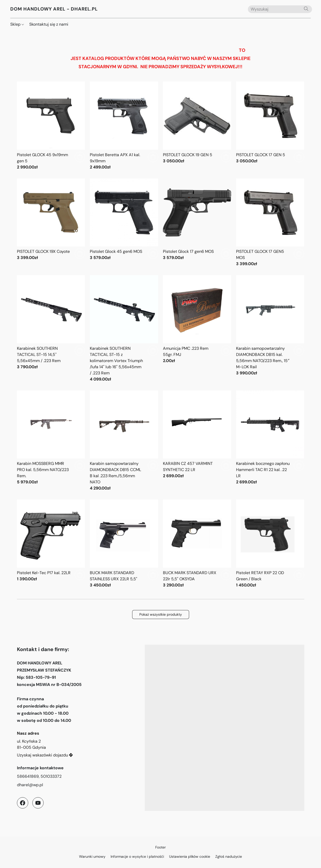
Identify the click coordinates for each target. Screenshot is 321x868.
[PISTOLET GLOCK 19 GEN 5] (197, 126)
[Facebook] (23, 803)
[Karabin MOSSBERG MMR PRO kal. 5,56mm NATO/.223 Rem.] (51, 441)
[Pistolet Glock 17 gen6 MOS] (197, 223)
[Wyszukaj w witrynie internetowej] (306, 9)
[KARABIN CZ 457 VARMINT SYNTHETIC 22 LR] (197, 441)
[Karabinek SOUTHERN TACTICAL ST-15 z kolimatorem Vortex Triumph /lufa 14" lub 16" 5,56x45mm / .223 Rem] (124, 329)
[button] (54, 9)
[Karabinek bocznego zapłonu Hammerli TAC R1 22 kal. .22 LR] (270, 441)
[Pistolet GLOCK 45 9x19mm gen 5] (51, 126)
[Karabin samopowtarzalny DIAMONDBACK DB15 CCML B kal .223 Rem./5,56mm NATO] (124, 441)
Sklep (17, 24)
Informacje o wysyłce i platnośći (137, 856)
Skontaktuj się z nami (49, 24)
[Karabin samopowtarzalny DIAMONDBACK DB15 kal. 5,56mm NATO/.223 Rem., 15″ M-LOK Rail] (270, 329)
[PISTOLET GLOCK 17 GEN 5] (270, 126)
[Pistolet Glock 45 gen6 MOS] (124, 223)
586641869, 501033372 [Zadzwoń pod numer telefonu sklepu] (39, 776)
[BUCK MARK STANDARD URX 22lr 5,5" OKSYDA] (197, 544)
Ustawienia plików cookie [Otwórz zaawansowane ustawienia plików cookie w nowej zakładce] (190, 856)
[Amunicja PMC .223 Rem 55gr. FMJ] (197, 329)
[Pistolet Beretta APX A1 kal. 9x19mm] (124, 126)
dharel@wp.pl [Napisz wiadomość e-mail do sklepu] (30, 785)
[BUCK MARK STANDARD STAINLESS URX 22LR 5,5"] (124, 544)
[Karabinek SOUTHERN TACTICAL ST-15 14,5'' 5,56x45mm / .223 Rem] (51, 329)
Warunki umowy (92, 856)
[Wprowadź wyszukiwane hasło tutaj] (280, 9)
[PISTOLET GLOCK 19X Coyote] (51, 223)
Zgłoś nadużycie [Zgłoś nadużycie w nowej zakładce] (229, 856)
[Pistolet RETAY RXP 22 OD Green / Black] (270, 544)
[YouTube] (38, 803)
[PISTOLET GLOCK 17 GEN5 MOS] (270, 223)
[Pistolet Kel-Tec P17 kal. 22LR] (51, 544)
